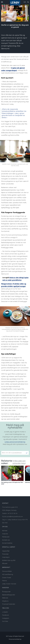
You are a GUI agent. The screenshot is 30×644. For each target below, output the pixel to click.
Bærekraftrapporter (9, 595)
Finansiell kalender (9, 604)
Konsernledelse (7, 543)
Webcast (5, 598)
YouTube (5, 621)
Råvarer (5, 564)
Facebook (5, 615)
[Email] (13, 453)
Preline (4, 581)
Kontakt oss (6, 540)
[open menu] (2, 2)
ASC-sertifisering (8, 575)
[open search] (26, 2)
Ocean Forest (7, 578)
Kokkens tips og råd (9, 560)
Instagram (6, 618)
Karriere (5, 531)
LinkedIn (5, 612)
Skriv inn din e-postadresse (11, 450)
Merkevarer (6, 537)
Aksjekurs (5, 601)
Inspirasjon (6, 557)
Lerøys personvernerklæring (15, 442)
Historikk (5, 534)
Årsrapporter (6, 592)
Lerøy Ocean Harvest (9, 584)
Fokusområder (7, 571)
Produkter (5, 554)
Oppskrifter (6, 551)
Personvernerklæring (15, 639)
